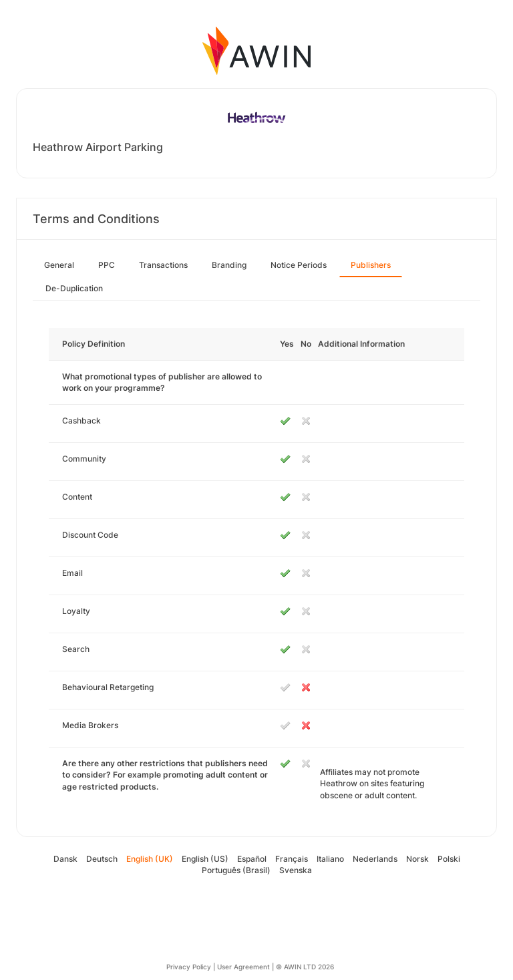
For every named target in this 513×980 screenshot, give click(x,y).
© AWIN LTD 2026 (305, 967)
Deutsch (102, 859)
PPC (107, 265)
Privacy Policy (189, 967)
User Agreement (243, 967)
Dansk (65, 859)
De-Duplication (74, 288)
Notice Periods (299, 265)
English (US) (205, 859)
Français (292, 859)
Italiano (330, 859)
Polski (449, 859)
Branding (229, 265)
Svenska (296, 870)
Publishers (371, 265)
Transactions (163, 265)
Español (252, 859)
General (59, 265)
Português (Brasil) (236, 870)
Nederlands (375, 859)
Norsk (417, 859)
